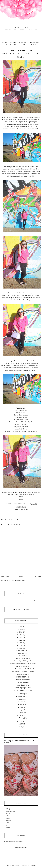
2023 (21, 629)
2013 (20, 727)
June (22, 705)
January (21, 718)
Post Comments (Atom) (18, 581)
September (21, 697)
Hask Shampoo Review (23, 680)
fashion (25, 510)
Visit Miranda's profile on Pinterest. (15, 841)
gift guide (9, 821)
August (21, 699)
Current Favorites (18, 42)
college (8, 816)
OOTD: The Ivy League (23, 658)
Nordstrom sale (10, 811)
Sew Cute (21, 28)
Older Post (37, 577)
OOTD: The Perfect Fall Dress (23, 690)
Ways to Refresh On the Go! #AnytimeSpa (23, 669)
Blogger (25, 848)
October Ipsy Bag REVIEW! (23, 688)
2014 (20, 724)
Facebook (24, 45)
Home (5, 42)
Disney (8, 809)
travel (8, 825)
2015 (20, 721)
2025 (21, 627)
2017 (20, 645)
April (22, 710)
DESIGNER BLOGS (30, 866)
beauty (8, 814)
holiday (8, 823)
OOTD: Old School (23, 656)
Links (34, 45)
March (21, 713)
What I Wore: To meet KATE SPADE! (23, 672)
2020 (20, 637)
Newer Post (5, 577)
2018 (21, 643)
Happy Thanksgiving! (23, 666)
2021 (21, 635)
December (21, 651)
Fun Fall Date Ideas (23, 682)
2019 (20, 640)
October (21, 694)
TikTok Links (11, 45)
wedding (8, 828)
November (21, 653)
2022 (21, 632)
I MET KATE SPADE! (23, 677)
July (21, 702)
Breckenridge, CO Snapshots (23, 661)
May (21, 707)
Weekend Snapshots (23, 674)
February (22, 715)
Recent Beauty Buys (23, 685)
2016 (20, 648)
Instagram (34, 42)
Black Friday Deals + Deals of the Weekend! (23, 664)
